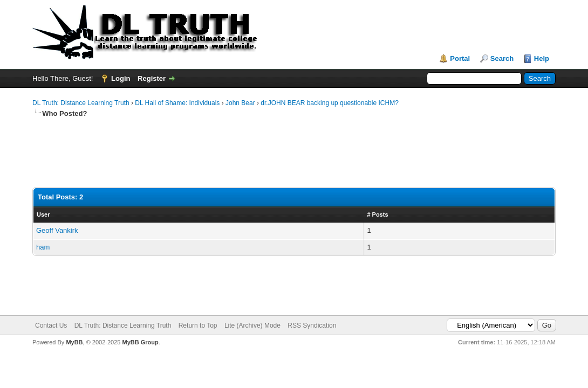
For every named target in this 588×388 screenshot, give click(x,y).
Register (152, 78)
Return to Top (198, 325)
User (43, 214)
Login (121, 78)
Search (502, 58)
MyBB (74, 342)
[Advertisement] (229, 153)
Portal (460, 58)
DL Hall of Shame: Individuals (177, 103)
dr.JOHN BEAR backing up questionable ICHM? (329, 103)
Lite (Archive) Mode (252, 325)
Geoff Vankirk (57, 230)
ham (43, 247)
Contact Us (51, 325)
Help (542, 58)
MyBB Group (140, 342)
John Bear (240, 103)
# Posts (377, 214)
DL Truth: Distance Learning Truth (81, 103)
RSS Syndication (312, 325)
